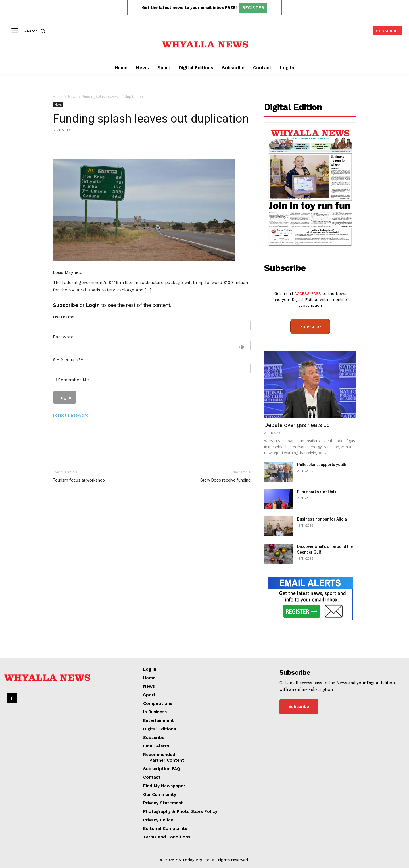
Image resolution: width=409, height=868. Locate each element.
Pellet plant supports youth (322, 465)
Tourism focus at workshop (79, 480)
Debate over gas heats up (297, 425)
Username (64, 317)
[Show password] (242, 347)
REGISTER (253, 8)
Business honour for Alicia (322, 519)
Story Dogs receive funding (225, 480)
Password (63, 337)
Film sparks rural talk (317, 492)
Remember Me (71, 380)
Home (58, 97)
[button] (36, 31)
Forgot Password (71, 415)
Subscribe (310, 327)
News (73, 97)
